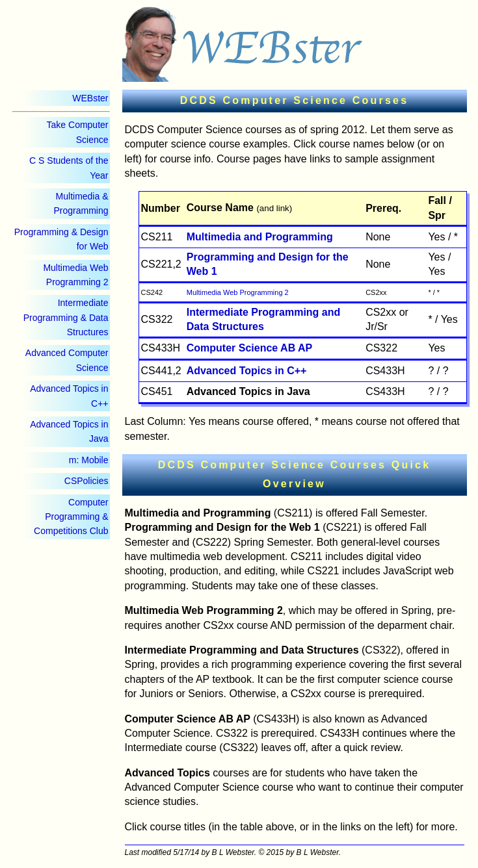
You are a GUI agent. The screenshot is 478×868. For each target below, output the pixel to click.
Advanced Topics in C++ (69, 396)
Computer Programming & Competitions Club (71, 517)
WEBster (90, 98)
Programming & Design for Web (61, 239)
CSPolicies (86, 481)
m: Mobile (89, 460)
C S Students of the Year (69, 168)
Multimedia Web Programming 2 (75, 275)
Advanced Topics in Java (69, 431)
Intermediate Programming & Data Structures (66, 317)
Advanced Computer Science (67, 360)
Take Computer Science (78, 132)
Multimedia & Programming (81, 203)
